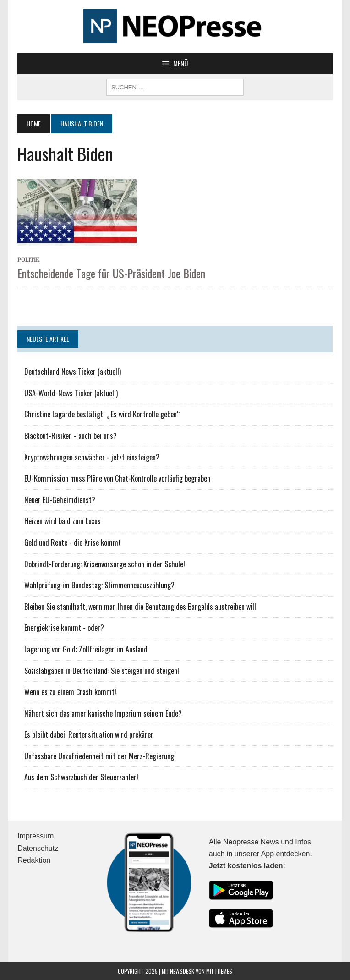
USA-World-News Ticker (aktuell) (71, 393)
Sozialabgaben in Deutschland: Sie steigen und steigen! (102, 671)
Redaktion (34, 860)
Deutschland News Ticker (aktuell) (73, 372)
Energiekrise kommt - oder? (64, 628)
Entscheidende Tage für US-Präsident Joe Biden (111, 273)
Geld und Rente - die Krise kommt (73, 542)
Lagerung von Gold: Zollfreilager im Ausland (86, 649)
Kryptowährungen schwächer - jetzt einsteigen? (92, 457)
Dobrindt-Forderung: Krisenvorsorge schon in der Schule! (105, 564)
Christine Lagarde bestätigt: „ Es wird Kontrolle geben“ (102, 414)
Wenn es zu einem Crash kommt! (70, 692)
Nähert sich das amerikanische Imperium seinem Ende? (103, 713)
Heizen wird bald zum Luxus (63, 521)
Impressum (36, 836)
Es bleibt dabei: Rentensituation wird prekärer (89, 734)
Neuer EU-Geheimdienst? (60, 500)
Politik (29, 260)
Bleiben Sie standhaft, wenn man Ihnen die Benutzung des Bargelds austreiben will (140, 607)
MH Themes (219, 971)
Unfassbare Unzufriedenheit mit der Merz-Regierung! (100, 756)
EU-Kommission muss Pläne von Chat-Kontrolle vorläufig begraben (117, 478)
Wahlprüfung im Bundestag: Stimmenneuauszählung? (99, 585)
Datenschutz (38, 848)
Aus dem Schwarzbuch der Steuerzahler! (81, 777)
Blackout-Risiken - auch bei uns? (71, 436)
